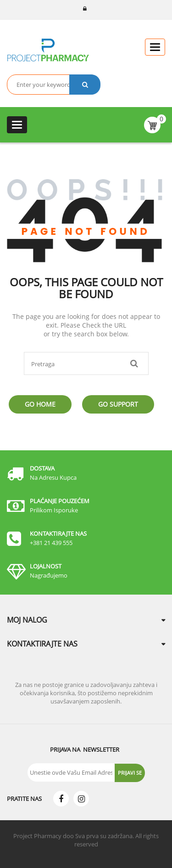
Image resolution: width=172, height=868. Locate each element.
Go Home (40, 404)
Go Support (118, 404)
